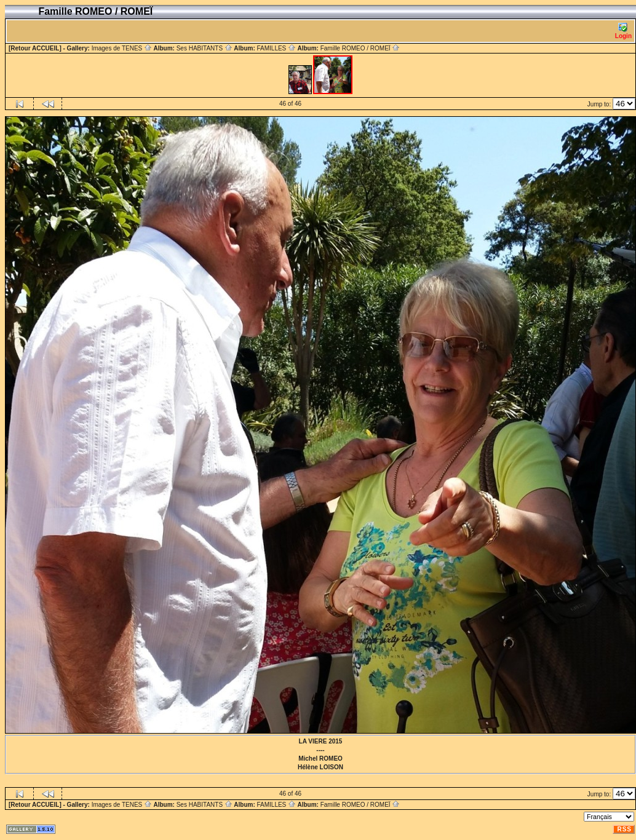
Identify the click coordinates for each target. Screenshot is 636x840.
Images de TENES (122, 48)
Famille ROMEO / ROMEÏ (360, 48)
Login (623, 31)
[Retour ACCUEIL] (35, 48)
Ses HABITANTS (205, 48)
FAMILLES (276, 48)
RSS (624, 829)
